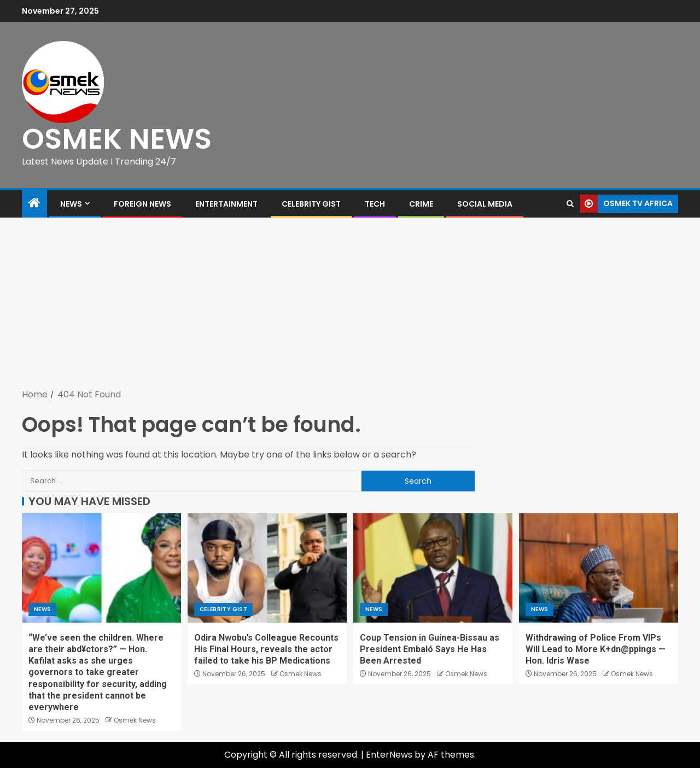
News (71, 204)
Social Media (485, 204)
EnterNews (389, 755)
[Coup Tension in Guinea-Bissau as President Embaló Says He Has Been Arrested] (433, 568)
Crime (421, 204)
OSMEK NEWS (117, 139)
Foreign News (142, 204)
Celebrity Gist (311, 204)
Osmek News (135, 720)
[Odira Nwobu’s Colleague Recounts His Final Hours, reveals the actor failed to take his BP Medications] (267, 568)
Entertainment (226, 204)
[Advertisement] (350, 305)
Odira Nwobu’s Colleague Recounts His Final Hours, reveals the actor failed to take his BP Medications (266, 649)
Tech (375, 204)
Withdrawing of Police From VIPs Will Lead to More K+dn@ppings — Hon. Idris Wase (596, 649)
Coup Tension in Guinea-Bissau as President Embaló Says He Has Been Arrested (430, 649)
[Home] (34, 204)
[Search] (570, 204)
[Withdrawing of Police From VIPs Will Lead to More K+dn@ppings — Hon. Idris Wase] (599, 568)
